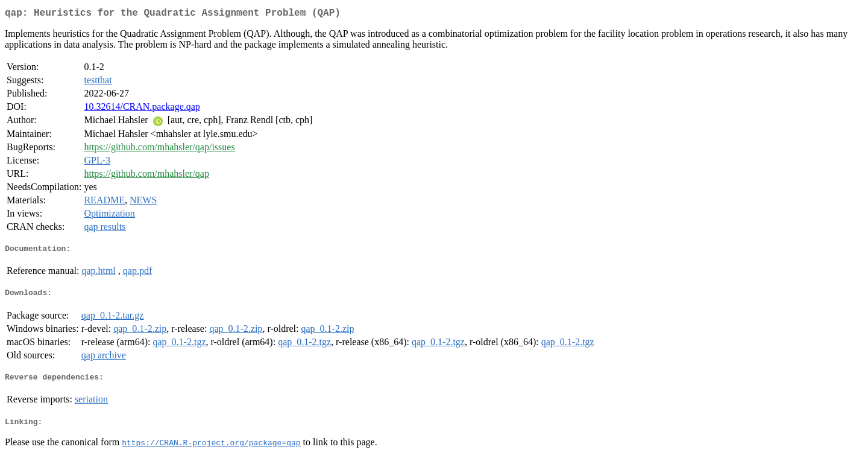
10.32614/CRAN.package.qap (142, 109)
